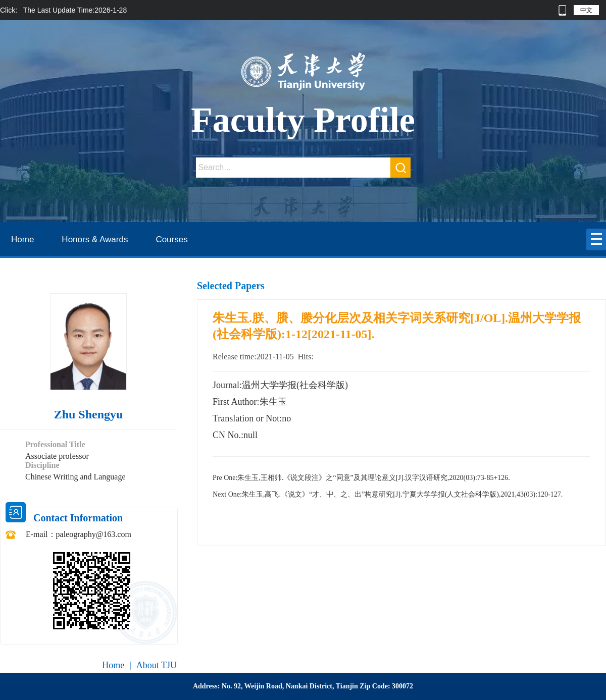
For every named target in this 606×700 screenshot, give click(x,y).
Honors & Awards (95, 239)
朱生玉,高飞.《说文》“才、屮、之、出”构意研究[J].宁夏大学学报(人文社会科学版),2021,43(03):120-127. (388, 494)
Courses (171, 239)
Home (22, 239)
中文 (586, 10)
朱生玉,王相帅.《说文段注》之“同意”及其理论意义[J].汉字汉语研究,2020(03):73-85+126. (361, 478)
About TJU (157, 665)
